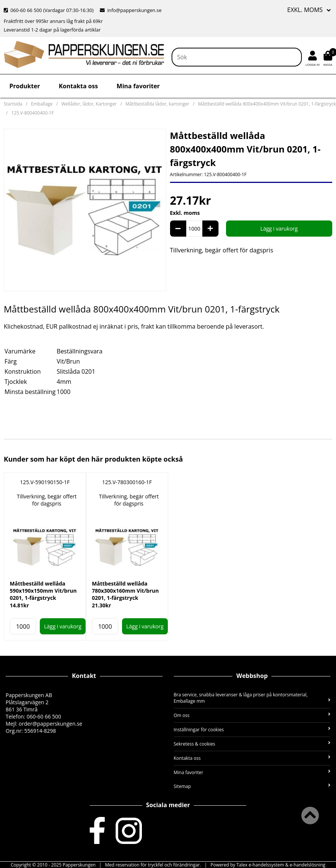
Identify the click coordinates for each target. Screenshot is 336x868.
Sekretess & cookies (252, 744)
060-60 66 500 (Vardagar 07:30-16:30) (49, 10)
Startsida (13, 104)
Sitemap (252, 786)
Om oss (252, 715)
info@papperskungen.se (131, 10)
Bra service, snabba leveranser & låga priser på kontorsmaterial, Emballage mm (252, 698)
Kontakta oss (78, 86)
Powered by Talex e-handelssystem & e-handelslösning (268, 865)
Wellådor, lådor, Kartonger (89, 104)
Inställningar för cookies (252, 730)
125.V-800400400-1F (32, 113)
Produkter (25, 86)
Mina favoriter (138, 86)
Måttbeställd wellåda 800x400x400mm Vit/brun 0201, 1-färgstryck (267, 104)
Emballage (42, 104)
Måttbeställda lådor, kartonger (157, 104)
